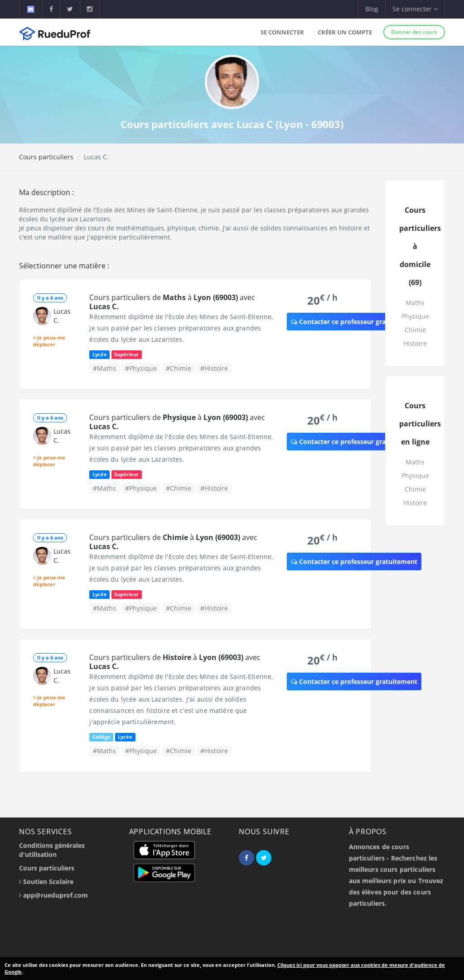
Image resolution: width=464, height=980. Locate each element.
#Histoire (214, 368)
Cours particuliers (46, 157)
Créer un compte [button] (345, 32)
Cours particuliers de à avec (172, 302)
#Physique (141, 368)
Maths (415, 303)
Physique (415, 316)
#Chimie (179, 368)
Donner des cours (414, 32)
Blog (372, 9)
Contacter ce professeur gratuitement (354, 322)
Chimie (415, 330)
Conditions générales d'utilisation (52, 850)
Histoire (415, 343)
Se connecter (282, 32)
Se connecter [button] (415, 9)
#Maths (104, 368)
